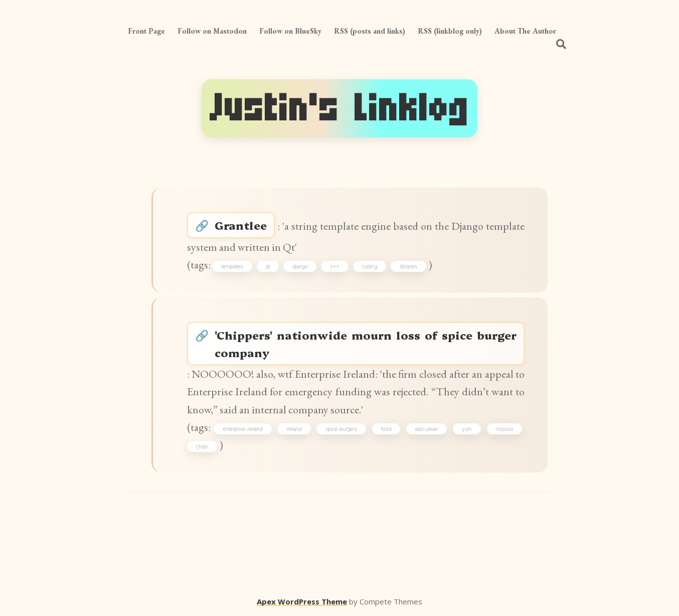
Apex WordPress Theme (302, 601)
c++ (334, 266)
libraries (408, 266)
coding (370, 266)
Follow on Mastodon (212, 31)
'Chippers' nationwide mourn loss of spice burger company (366, 344)
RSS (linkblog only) (450, 31)
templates (232, 266)
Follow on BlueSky (290, 31)
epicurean (427, 429)
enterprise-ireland (242, 429)
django (300, 266)
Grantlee (241, 225)
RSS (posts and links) (370, 31)
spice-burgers (341, 429)
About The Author (525, 31)
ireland (294, 429)
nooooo (505, 429)
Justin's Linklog (339, 108)
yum (467, 429)
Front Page (146, 31)
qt (268, 266)
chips (202, 446)
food (386, 429)
